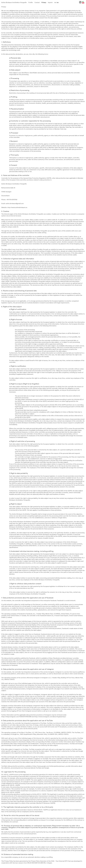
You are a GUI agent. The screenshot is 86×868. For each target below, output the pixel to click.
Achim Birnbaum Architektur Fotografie (14, 2)
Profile (31, 2)
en (58, 2)
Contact (37, 2)
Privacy (44, 2)
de (55, 2)
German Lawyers (18, 863)
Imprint (50, 2)
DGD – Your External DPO (59, 861)
